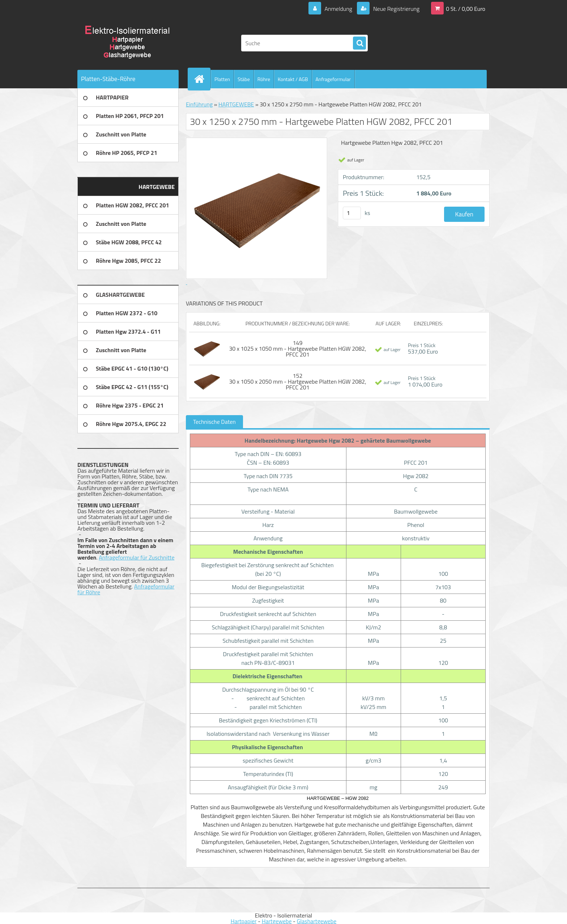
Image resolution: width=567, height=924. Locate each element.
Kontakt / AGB (293, 79)
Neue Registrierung (396, 9)
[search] (359, 43)
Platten (222, 79)
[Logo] (127, 43)
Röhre (264, 79)
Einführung (199, 104)
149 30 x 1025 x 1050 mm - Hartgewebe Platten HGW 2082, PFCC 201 (297, 349)
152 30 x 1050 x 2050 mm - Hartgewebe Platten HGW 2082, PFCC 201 (297, 381)
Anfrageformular (333, 79)
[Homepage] (202, 79)
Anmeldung (338, 9)
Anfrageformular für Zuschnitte (137, 557)
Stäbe (244, 79)
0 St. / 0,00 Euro (466, 9)
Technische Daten (214, 422)
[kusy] (352, 213)
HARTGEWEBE (236, 104)
